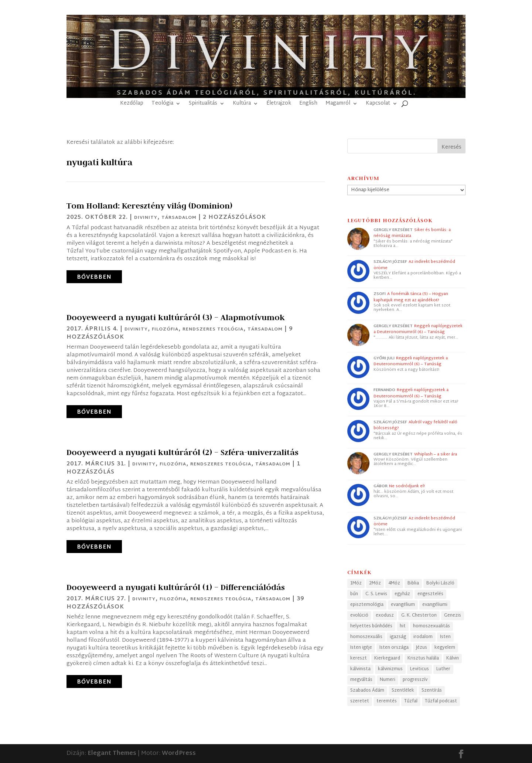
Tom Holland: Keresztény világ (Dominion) (149, 206)
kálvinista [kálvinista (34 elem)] (360, 669)
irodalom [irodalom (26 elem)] (423, 637)
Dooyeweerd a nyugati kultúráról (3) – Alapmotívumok (176, 317)
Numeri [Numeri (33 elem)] (388, 680)
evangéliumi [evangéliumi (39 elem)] (435, 605)
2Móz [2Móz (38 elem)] (375, 583)
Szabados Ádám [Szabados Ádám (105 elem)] (367, 691)
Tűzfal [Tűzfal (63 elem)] (411, 701)
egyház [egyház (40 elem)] (402, 594)
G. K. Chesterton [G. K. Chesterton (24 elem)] (419, 616)
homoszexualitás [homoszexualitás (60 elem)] (432, 626)
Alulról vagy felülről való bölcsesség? (415, 425)
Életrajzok (279, 104)
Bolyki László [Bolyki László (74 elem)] (440, 583)
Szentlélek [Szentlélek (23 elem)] (403, 691)
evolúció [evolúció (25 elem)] (359, 616)
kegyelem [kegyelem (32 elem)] (445, 648)
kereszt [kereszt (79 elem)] (359, 658)
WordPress (179, 754)
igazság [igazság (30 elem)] (398, 637)
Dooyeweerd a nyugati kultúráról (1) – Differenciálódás (176, 587)
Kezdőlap (132, 104)
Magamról (338, 104)
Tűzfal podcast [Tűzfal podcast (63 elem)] (441, 701)
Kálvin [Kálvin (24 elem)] (453, 658)
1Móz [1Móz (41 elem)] (356, 583)
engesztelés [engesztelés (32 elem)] (430, 594)
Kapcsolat (378, 104)
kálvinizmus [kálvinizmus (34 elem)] (390, 669)
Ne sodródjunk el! (407, 486)
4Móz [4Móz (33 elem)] (394, 583)
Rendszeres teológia (213, 329)
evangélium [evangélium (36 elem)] (403, 605)
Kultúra (242, 104)
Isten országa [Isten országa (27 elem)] (394, 648)
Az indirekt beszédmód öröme (414, 265)
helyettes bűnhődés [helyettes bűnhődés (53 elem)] (371, 626)
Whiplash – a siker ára (436, 454)
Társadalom (179, 218)
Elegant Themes (112, 754)
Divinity (146, 218)
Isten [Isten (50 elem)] (445, 637)
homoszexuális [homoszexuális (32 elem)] (366, 637)
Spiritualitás (203, 104)
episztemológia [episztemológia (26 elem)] (367, 605)
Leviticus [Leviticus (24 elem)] (420, 669)
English (308, 104)
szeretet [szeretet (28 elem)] (360, 701)
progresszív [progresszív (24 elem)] (415, 680)
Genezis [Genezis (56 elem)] (453, 616)
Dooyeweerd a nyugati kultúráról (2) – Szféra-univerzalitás (183, 452)
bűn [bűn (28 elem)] (354, 594)
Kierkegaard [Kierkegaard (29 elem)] (387, 658)
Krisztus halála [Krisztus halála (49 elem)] (423, 658)
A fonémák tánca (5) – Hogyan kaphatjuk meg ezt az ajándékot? (411, 297)
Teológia (162, 104)
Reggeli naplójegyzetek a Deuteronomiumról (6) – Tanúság (418, 329)
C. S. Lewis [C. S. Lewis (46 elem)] (376, 594)
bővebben (94, 277)
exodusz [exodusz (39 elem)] (385, 616)
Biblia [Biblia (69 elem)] (413, 583)
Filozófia (165, 329)
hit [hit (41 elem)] (403, 626)
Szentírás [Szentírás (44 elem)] (432, 691)
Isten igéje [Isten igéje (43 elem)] (361, 648)
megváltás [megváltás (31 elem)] (361, 680)
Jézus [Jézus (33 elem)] (422, 648)
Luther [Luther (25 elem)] (443, 669)
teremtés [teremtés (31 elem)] (387, 701)
